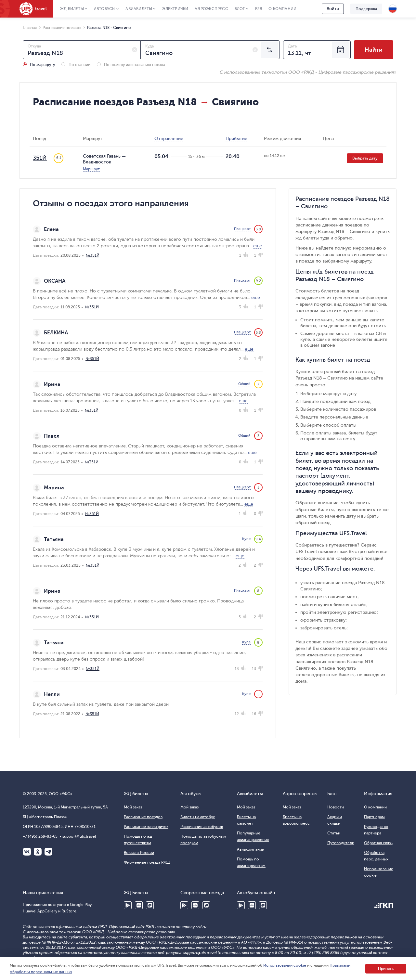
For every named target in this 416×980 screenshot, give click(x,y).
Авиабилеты (139, 9)
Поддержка (366, 9)
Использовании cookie (285, 965)
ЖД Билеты (72, 9)
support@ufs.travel (79, 836)
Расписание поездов (143, 817)
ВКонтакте (27, 852)
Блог (240, 9)
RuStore (150, 905)
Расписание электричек (146, 827)
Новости (336, 807)
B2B (259, 9)
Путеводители (341, 843)
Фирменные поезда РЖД (147, 862)
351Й (40, 158)
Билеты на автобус (198, 817)
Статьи (334, 833)
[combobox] (82, 50)
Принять (386, 969)
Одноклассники (38, 852)
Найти (374, 50)
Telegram (48, 852)
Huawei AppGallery (139, 905)
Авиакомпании (251, 849)
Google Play (128, 905)
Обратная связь (378, 843)
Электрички (175, 9)
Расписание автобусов (202, 827)
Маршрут (91, 169)
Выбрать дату (365, 158)
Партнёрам (374, 817)
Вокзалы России (139, 853)
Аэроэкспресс (211, 9)
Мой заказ (133, 807)
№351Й (93, 255)
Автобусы (105, 9)
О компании (282, 9)
